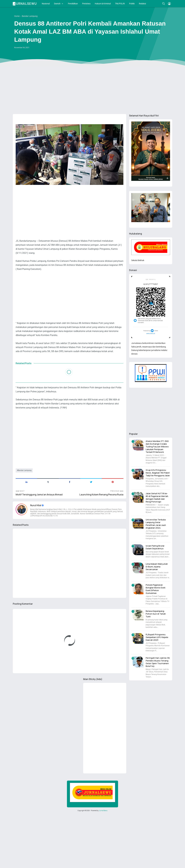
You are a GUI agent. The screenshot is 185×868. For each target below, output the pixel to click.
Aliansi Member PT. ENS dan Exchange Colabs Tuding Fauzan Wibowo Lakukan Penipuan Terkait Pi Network (157, 447)
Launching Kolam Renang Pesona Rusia (101, 495)
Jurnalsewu (25, 4)
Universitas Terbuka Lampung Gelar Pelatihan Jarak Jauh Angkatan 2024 (156, 524)
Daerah (57, 4)
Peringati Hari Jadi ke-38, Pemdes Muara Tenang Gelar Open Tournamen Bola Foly (158, 662)
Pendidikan (73, 4)
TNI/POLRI (120, 4)
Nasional (46, 4)
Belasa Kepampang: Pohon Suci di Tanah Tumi (156, 614)
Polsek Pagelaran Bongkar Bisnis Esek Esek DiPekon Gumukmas (155, 589)
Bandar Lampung (25, 470)
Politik (132, 4)
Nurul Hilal (36, 505)
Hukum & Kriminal (103, 4)
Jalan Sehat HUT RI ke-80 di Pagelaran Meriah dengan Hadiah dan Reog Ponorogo (157, 498)
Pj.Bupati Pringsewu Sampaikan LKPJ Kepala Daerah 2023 (157, 637)
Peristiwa (86, 4)
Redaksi (142, 4)
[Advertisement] (92, 90)
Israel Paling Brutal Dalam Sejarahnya (155, 547)
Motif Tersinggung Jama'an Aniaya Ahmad (39, 495)
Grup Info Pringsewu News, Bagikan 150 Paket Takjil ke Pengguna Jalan (158, 473)
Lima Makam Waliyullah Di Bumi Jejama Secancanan (157, 567)
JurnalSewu (103, 810)
